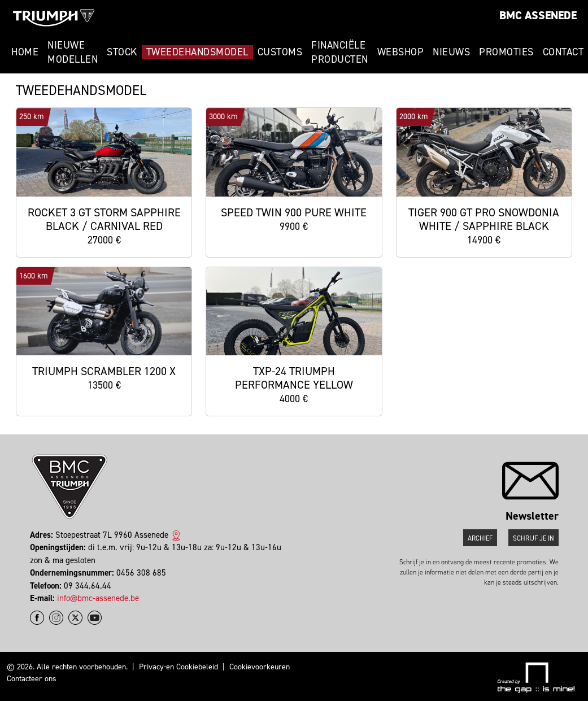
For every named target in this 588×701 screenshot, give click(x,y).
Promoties (506, 52)
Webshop (401, 52)
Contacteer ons (32, 679)
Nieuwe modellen (73, 52)
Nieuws (451, 52)
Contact (563, 52)
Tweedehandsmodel (197, 52)
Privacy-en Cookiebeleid (178, 667)
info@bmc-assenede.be (98, 598)
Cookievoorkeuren (260, 667)
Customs (280, 52)
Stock (122, 52)
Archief (480, 538)
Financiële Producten (340, 52)
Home (25, 52)
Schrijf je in (533, 538)
